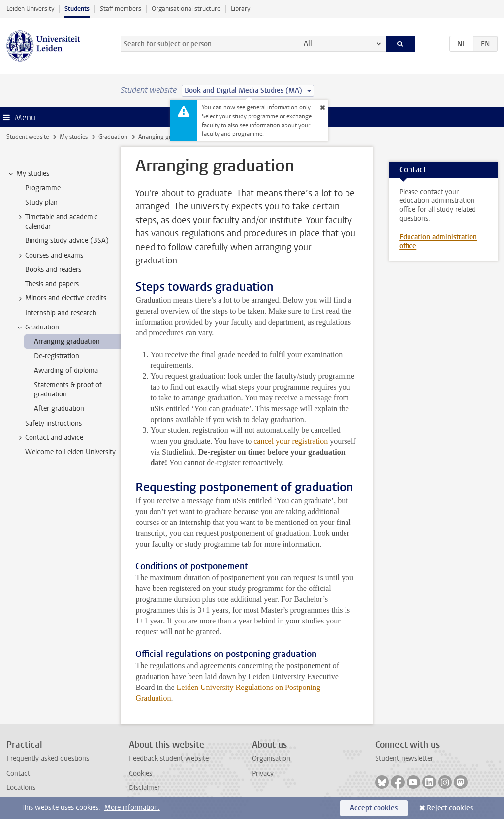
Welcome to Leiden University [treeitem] (70, 452)
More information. (132, 807)
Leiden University (30, 9)
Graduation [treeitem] (37, 328)
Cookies (141, 773)
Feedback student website (169, 759)
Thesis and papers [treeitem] (52, 284)
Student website (28, 137)
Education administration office (438, 242)
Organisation (271, 759)
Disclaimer (144, 788)
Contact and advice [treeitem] (49, 438)
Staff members (121, 9)
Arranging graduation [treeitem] (67, 342)
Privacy (263, 773)
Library (240, 9)
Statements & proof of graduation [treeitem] (68, 390)
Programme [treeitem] (43, 188)
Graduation (113, 137)
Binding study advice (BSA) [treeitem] (67, 241)
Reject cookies (450, 808)
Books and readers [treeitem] (53, 270)
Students (77, 9)
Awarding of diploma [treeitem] (66, 371)
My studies (74, 137)
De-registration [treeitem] (57, 356)
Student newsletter (404, 759)
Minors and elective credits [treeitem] (61, 298)
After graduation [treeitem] (59, 409)
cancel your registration (291, 441)
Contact (18, 773)
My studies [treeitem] (28, 174)
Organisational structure (186, 9)
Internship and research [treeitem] (61, 313)
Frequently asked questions (48, 759)
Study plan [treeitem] (41, 203)
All (308, 44)
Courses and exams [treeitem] (49, 256)
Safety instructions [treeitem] (53, 423)
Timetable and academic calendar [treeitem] (57, 222)
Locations (21, 788)
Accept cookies (374, 808)
